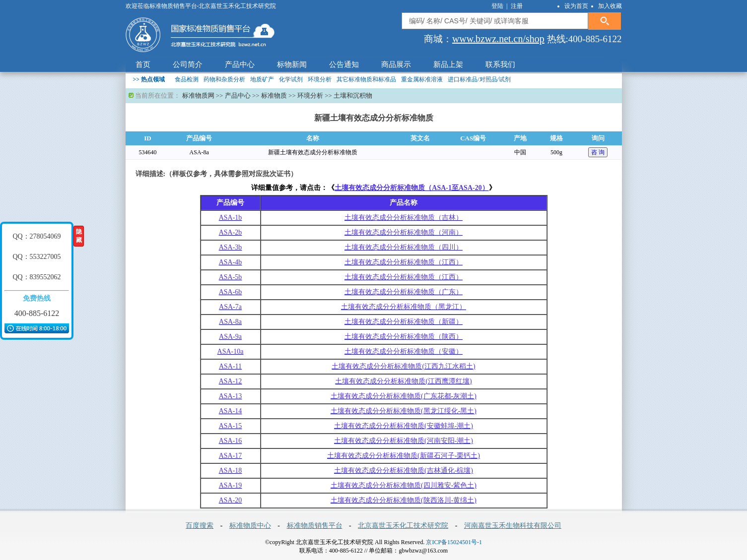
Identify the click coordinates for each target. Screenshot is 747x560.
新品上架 (448, 64)
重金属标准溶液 (422, 79)
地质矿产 (262, 79)
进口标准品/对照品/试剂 (479, 79)
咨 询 (598, 152)
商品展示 (396, 64)
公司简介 (188, 64)
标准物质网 (198, 95)
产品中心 (240, 64)
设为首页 (576, 6)
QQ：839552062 (36, 277)
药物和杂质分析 (224, 79)
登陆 (498, 6)
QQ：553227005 (36, 257)
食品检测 (187, 79)
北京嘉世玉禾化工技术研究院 (403, 526)
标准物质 (274, 95)
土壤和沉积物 (353, 95)
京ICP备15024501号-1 (454, 542)
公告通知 (344, 64)
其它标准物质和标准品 (366, 79)
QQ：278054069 (36, 236)
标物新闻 (292, 64)
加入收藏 (610, 6)
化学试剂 (291, 79)
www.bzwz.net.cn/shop (498, 39)
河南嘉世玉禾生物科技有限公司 (513, 526)
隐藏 (79, 236)
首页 (143, 64)
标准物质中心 (250, 526)
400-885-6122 (37, 313)
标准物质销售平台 (315, 526)
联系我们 (500, 64)
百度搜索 (200, 526)
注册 (517, 6)
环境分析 (320, 79)
